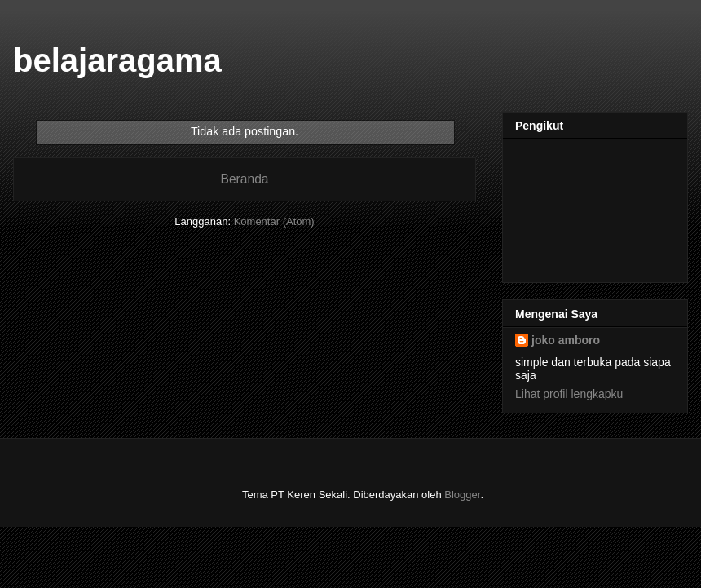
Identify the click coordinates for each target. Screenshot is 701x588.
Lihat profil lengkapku (569, 394)
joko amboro (566, 340)
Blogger (462, 495)
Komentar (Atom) (274, 221)
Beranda (245, 179)
